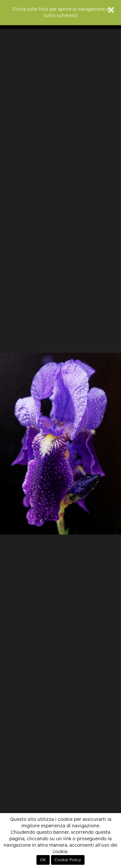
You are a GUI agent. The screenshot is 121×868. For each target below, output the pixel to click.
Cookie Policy (68, 860)
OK (43, 860)
